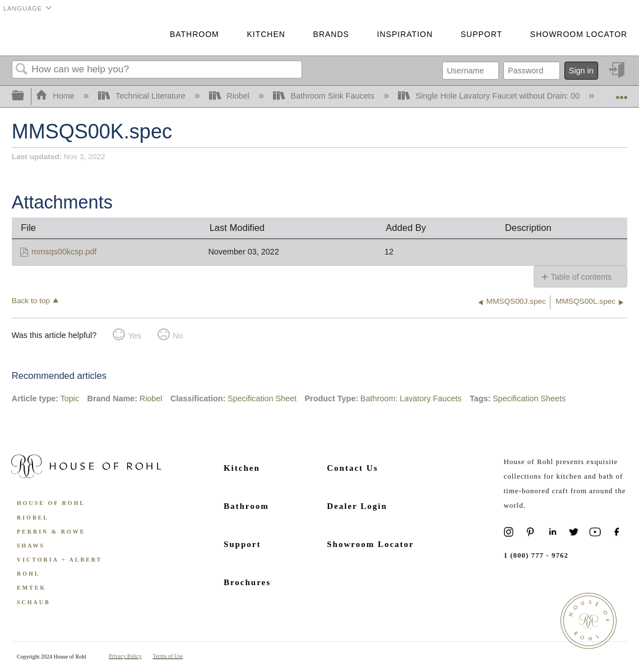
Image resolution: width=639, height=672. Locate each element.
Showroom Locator (579, 34)
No (178, 336)
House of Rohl (51, 503)
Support (481, 34)
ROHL (28, 574)
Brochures (247, 582)
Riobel (230, 96)
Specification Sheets (529, 398)
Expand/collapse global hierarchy (25, 96)
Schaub (34, 602)
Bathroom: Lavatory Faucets (411, 398)
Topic (70, 398)
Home (56, 96)
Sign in (581, 71)
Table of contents (581, 277)
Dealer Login (357, 506)
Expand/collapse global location (622, 93)
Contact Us (352, 468)
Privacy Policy (125, 656)
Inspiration (405, 34)
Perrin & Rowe (51, 532)
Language (23, 8)
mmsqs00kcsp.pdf (64, 252)
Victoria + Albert (59, 560)
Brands (331, 34)
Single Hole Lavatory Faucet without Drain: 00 (490, 96)
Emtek (31, 588)
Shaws (31, 546)
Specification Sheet (262, 398)
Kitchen (266, 34)
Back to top (31, 301)
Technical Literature (143, 96)
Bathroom (195, 34)
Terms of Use (168, 656)
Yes (134, 336)
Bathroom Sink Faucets (325, 96)
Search (22, 70)
